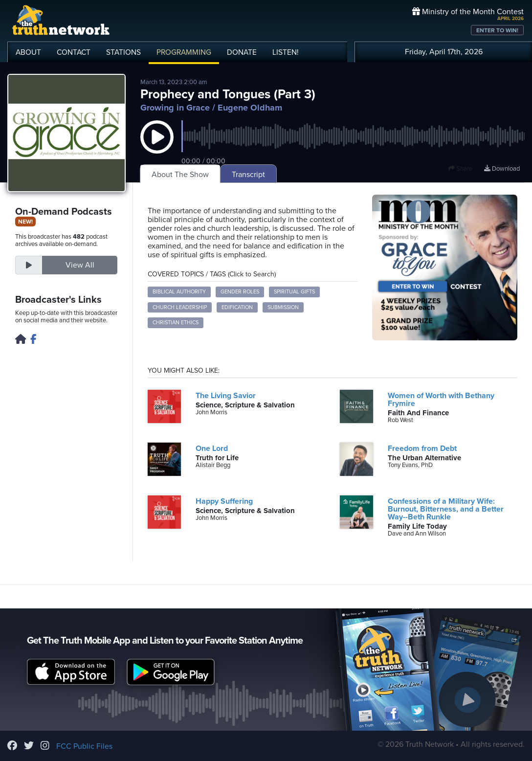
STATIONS (123, 52)
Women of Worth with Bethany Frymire (441, 400)
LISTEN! (286, 52)
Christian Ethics (176, 323)
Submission (283, 307)
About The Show (180, 175)
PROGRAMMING (184, 52)
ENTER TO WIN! (497, 30)
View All (80, 265)
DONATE (242, 52)
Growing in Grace (175, 108)
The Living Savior (226, 396)
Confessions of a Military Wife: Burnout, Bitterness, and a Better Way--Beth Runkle (446, 509)
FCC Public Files (84, 746)
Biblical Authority (179, 292)
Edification (237, 307)
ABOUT (28, 52)
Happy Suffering (224, 501)
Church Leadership (180, 307)
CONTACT (74, 52)
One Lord (212, 448)
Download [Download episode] (502, 169)
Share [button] (460, 169)
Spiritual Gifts (294, 292)
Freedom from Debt (422, 448)
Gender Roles (240, 292)
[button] (157, 147)
